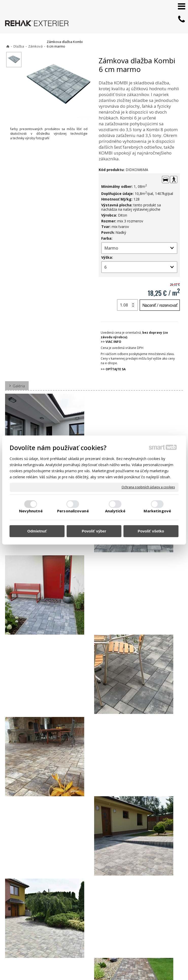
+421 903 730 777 (88, 926)
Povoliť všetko (151, 531)
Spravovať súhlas (92, 970)
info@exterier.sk (87, 932)
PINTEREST (144, 947)
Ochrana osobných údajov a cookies (148, 487)
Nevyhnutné (31, 511)
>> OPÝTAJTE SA (113, 369)
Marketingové (157, 511)
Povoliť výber (94, 531)
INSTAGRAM (144, 932)
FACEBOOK (143, 925)
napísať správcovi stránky (94, 965)
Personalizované (73, 511)
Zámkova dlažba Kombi (29, 874)
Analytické (115, 511)
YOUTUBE (142, 939)
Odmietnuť (37, 531)
